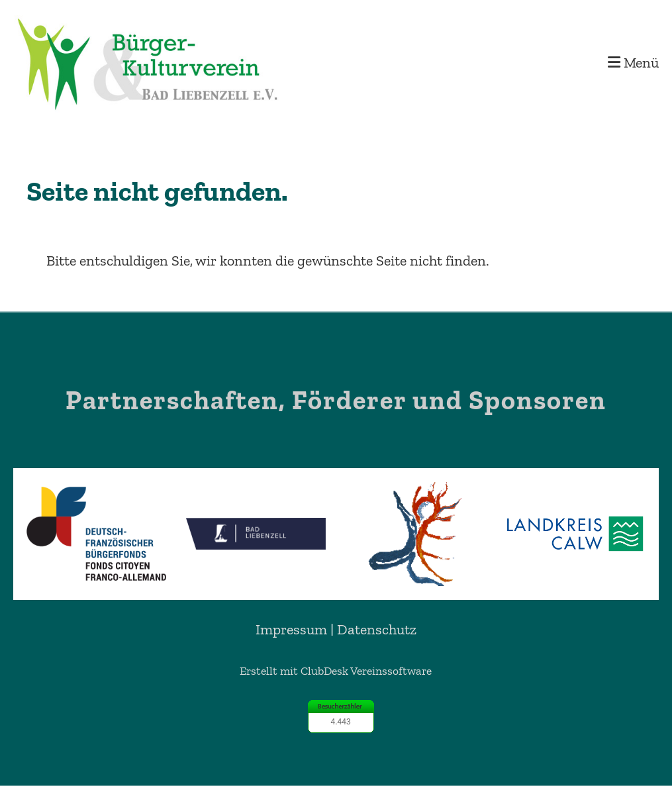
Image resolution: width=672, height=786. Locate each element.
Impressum (291, 629)
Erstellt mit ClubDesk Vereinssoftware (336, 671)
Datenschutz (377, 629)
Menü (633, 63)
